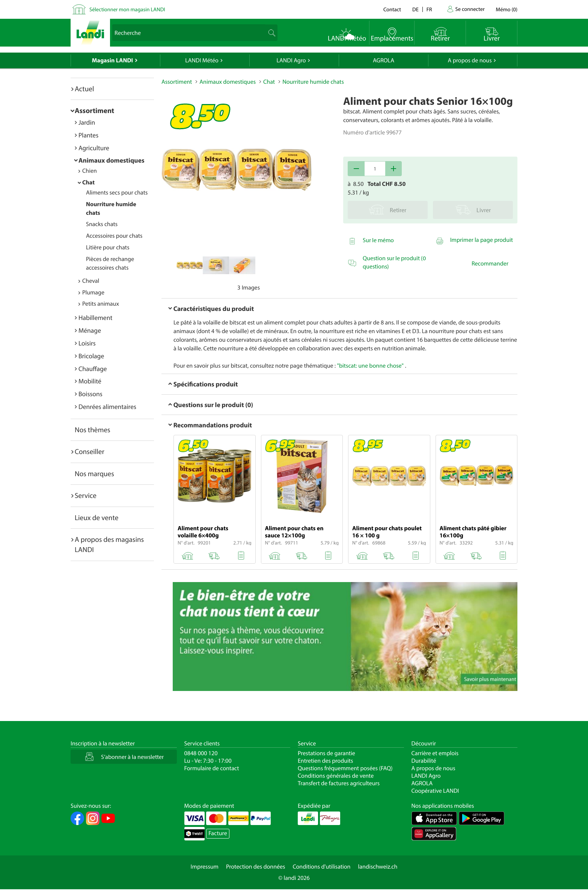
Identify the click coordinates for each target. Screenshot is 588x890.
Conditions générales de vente (336, 776)
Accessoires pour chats (114, 236)
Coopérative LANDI (435, 791)
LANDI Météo (202, 60)
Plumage (93, 293)
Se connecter (470, 9)
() (507, 9)
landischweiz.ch (378, 867)
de (415, 9)
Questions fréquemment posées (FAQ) (345, 768)
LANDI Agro (291, 60)
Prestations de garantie (326, 753)
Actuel (84, 89)
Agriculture (94, 148)
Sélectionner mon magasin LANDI (127, 9)
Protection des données (256, 867)
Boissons (90, 394)
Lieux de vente (96, 517)
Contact (392, 9)
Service (86, 495)
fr (429, 9)
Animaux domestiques (112, 160)
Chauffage (93, 369)
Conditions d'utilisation (321, 867)
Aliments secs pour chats (117, 193)
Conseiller (90, 451)
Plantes (88, 135)
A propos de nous (470, 60)
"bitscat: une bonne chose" (370, 366)
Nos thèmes (93, 430)
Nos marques (94, 474)
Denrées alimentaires (107, 407)
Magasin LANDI (112, 60)
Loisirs (87, 343)
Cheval (91, 281)
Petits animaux (101, 304)
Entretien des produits (325, 761)
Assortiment (94, 110)
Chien (90, 171)
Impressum (205, 867)
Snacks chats (102, 224)
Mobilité (90, 381)
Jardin (87, 122)
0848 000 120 (201, 753)
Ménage (90, 330)
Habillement (95, 318)
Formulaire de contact (212, 768)
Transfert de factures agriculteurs (339, 783)
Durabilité (424, 761)
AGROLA (384, 60)
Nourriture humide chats (313, 82)
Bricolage (91, 356)
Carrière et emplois (435, 753)
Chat (88, 183)
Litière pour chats (108, 247)
